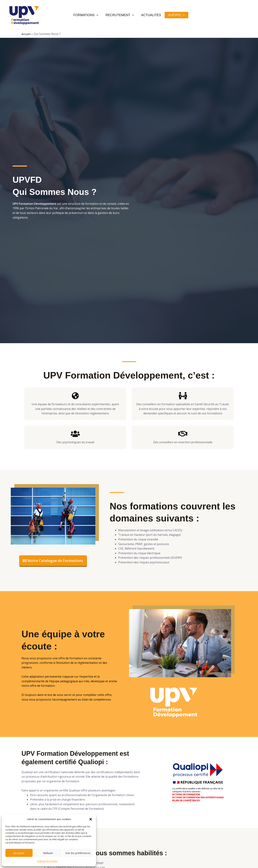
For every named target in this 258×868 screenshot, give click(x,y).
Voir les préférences (78, 853)
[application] (101, 15)
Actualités (150, 15)
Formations (90, 15)
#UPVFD (173, 15)
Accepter (19, 853)
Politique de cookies (47, 861)
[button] (91, 819)
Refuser (48, 853)
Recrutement (122, 15)
